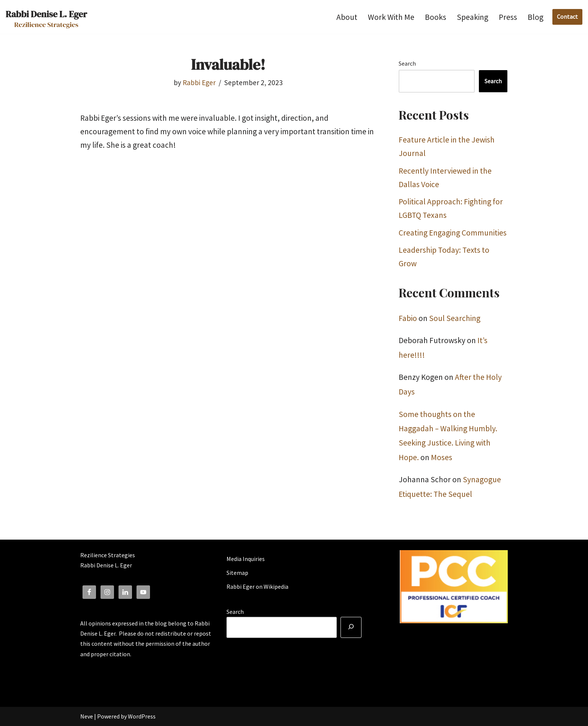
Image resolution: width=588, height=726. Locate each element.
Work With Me (391, 17)
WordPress (142, 716)
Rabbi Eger (199, 82)
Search (407, 63)
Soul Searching (455, 318)
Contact (567, 16)
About (347, 17)
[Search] (351, 627)
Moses (442, 457)
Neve (87, 716)
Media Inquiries (246, 559)
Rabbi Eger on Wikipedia (257, 586)
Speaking (472, 17)
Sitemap (237, 573)
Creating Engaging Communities (453, 233)
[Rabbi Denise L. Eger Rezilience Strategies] (46, 17)
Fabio (408, 318)
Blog (535, 17)
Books (436, 17)
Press (508, 17)
